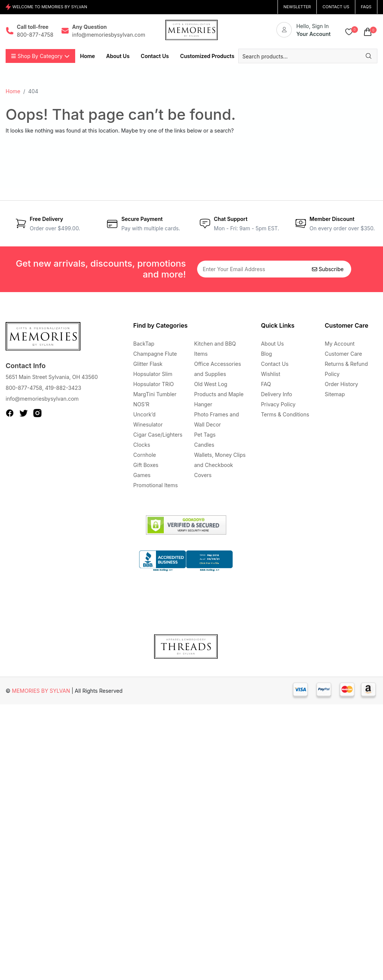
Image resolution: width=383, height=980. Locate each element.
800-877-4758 (24, 388)
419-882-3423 (63, 388)
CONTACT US (336, 7)
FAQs (366, 7)
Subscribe (328, 269)
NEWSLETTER (297, 7)
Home (13, 91)
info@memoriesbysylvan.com (42, 399)
